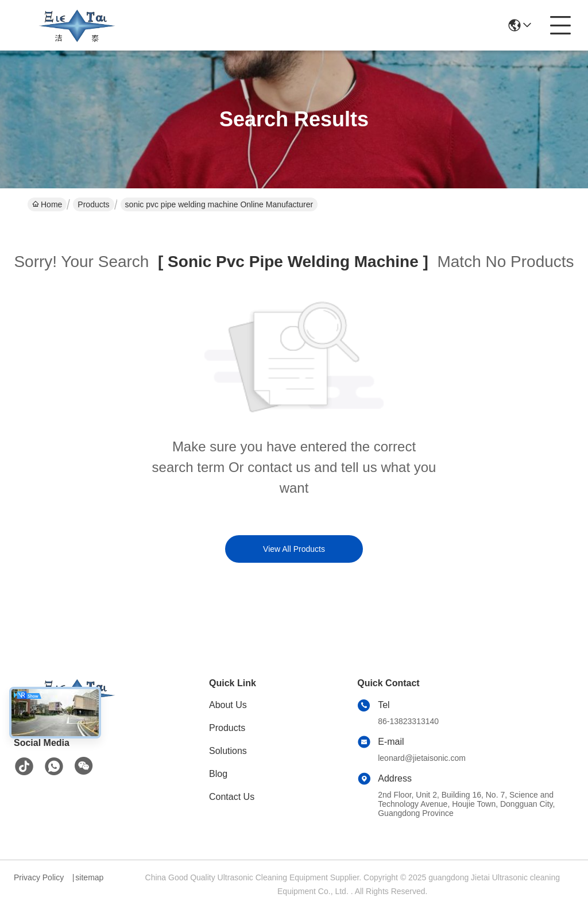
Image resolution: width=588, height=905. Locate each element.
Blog (218, 774)
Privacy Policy (39, 877)
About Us (228, 705)
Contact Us (232, 797)
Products (93, 204)
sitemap (89, 877)
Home (47, 204)
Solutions (228, 751)
